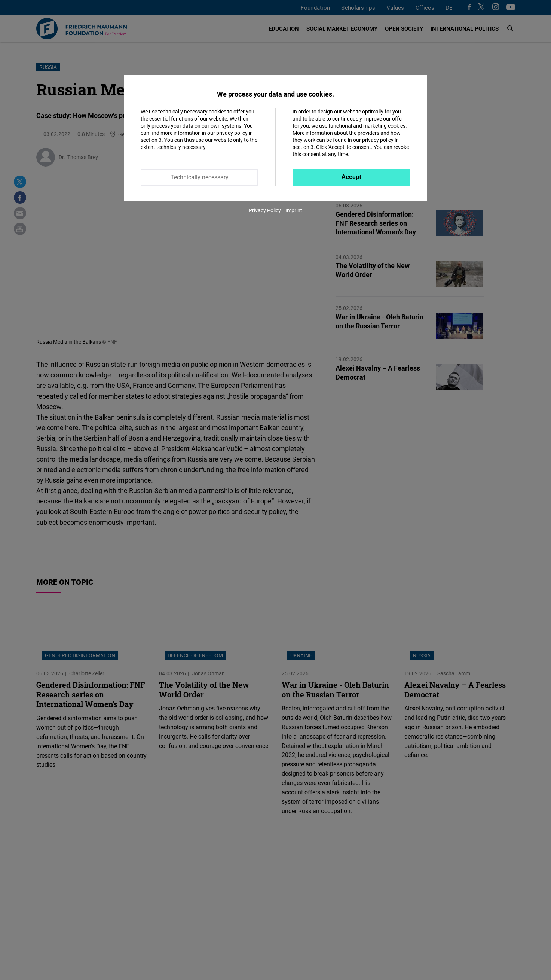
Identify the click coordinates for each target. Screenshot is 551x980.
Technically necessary (200, 177)
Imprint (294, 210)
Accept (351, 177)
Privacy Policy (265, 210)
